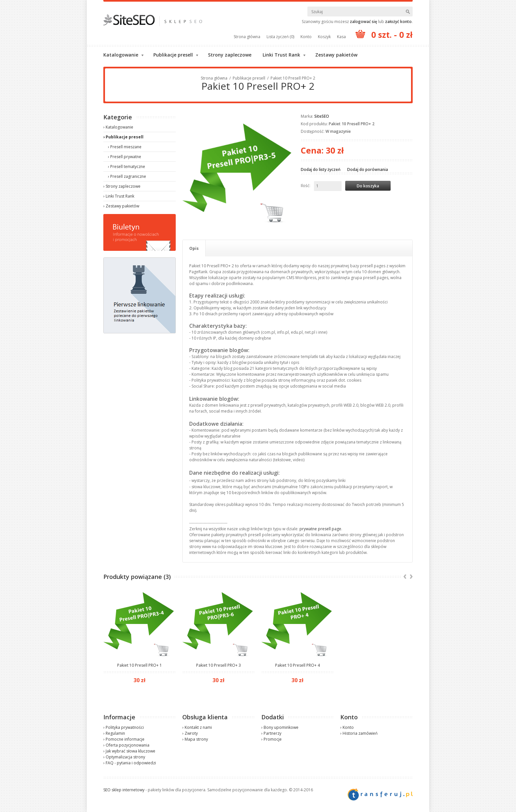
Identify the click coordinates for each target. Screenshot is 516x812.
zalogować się (363, 22)
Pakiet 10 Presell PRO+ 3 (219, 665)
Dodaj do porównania (368, 169)
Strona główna (247, 37)
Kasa (341, 37)
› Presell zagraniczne (127, 176)
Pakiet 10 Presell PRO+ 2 (293, 78)
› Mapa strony (195, 739)
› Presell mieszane (125, 147)
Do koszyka (368, 186)
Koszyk (324, 37)
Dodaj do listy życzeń (321, 169)
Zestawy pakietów (336, 55)
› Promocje (271, 739)
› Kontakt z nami (197, 727)
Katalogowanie (121, 55)
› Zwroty (190, 733)
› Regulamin (114, 733)
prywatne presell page (320, 529)
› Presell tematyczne (127, 167)
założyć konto (398, 22)
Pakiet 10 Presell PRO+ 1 (140, 665)
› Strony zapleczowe (122, 186)
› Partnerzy (271, 733)
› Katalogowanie (118, 127)
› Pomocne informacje (124, 739)
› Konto (347, 727)
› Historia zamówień (359, 733)
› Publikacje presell (123, 137)
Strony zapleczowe (230, 55)
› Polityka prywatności (124, 727)
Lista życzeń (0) (280, 37)
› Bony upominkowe (280, 727)
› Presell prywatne (125, 157)
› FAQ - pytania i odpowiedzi (130, 763)
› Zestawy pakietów (121, 206)
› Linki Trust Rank (119, 196)
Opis (194, 248)
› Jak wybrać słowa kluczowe (129, 751)
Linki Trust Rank (281, 55)
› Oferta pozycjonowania (126, 745)
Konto (306, 37)
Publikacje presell (173, 55)
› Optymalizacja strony (124, 757)
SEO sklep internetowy (124, 790)
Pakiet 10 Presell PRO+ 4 (297, 665)
